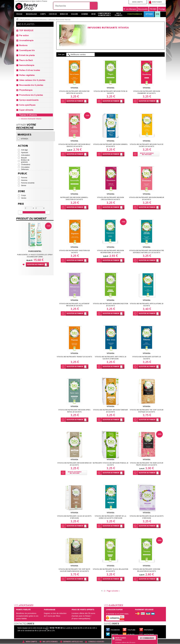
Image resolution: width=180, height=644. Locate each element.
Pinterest (149, 630)
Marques (130, 9)
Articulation (26, 155)
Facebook (115, 630)
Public (22, 174)
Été (158, 14)
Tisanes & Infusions (39, 20)
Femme (24, 178)
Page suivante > (113, 591)
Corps (24, 195)
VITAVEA (25, 139)
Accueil (17, 19)
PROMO (153, 9)
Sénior (24, 185)
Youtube (131, 630)
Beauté (24, 158)
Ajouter (75, 101)
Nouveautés (143, 9)
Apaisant (25, 152)
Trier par (61, 54)
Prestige (162, 9)
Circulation (25, 167)
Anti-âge (24, 150)
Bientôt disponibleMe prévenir (147, 154)
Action (23, 146)
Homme (24, 180)
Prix (21, 204)
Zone (21, 191)
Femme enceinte (28, 183)
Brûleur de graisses (25, 161)
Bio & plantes (25, 20)
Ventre (24, 198)
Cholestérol (26, 164)
